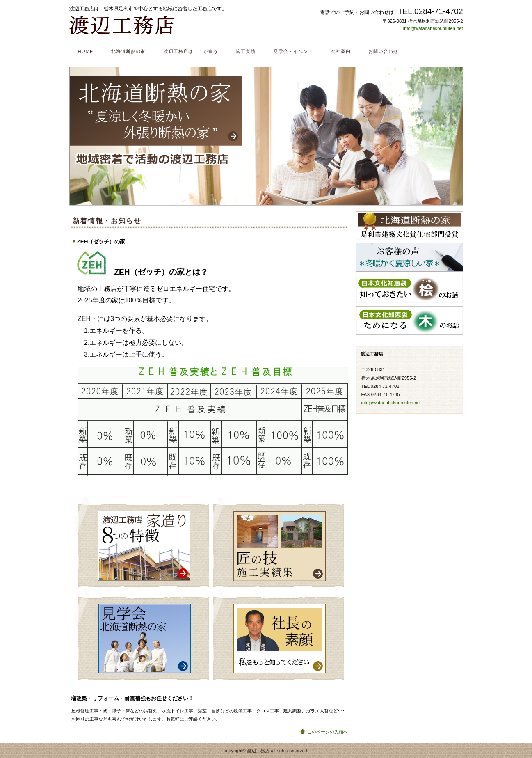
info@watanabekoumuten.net (433, 28)
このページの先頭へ (328, 732)
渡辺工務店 (172, 25)
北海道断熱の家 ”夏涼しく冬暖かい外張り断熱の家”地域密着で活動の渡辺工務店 (266, 136)
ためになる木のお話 (410, 321)
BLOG (410, 340)
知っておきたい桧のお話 (410, 289)
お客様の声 (410, 257)
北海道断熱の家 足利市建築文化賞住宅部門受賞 (410, 226)
